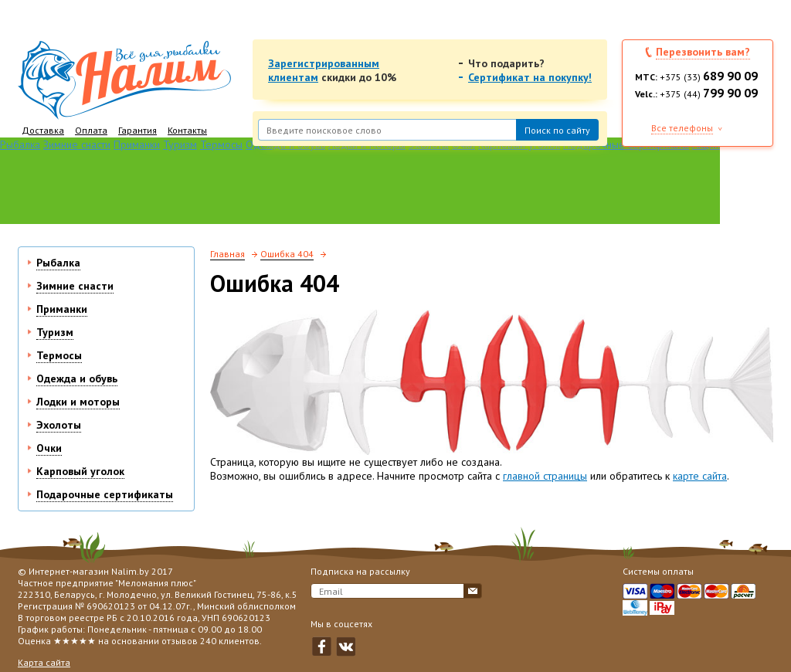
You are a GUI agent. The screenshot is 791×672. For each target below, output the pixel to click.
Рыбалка (20, 144)
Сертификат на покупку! (530, 77)
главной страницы (545, 476)
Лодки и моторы (78, 402)
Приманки (137, 144)
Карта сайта (44, 662)
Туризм (180, 144)
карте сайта (700, 476)
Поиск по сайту (557, 130)
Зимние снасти (77, 144)
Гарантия (137, 130)
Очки (49, 448)
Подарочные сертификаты (105, 494)
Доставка (43, 130)
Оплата (91, 130)
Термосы (221, 144)
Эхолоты (59, 425)
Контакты (187, 130)
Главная (227, 254)
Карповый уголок (80, 471)
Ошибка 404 (287, 254)
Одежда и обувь (77, 378)
